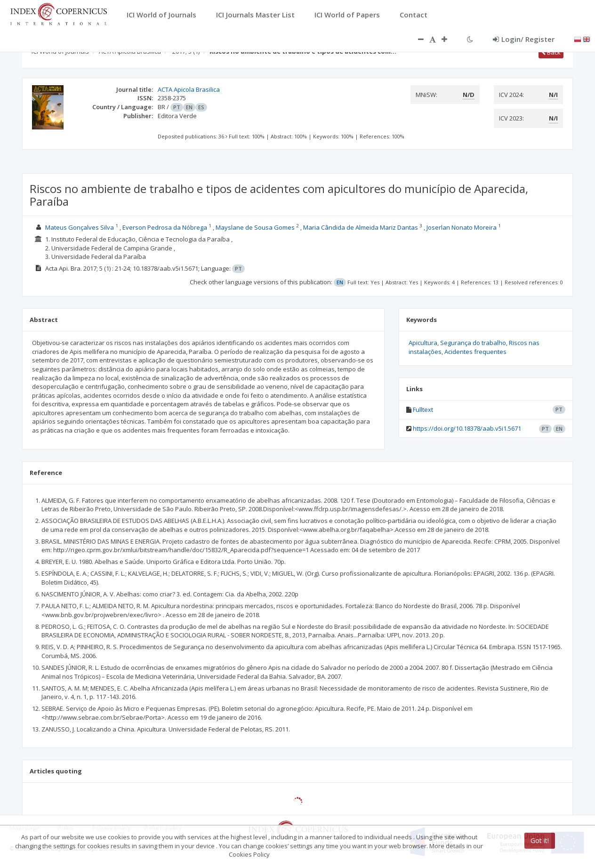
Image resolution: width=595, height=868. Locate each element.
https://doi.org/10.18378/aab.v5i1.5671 (467, 428)
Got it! (540, 840)
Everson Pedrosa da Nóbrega (165, 227)
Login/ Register (524, 39)
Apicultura (423, 343)
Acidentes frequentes (475, 352)
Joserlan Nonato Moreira (462, 227)
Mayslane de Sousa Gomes (255, 227)
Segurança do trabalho (473, 343)
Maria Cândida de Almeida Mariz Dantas (361, 227)
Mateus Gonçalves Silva (80, 227)
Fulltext (423, 410)
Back (551, 52)
